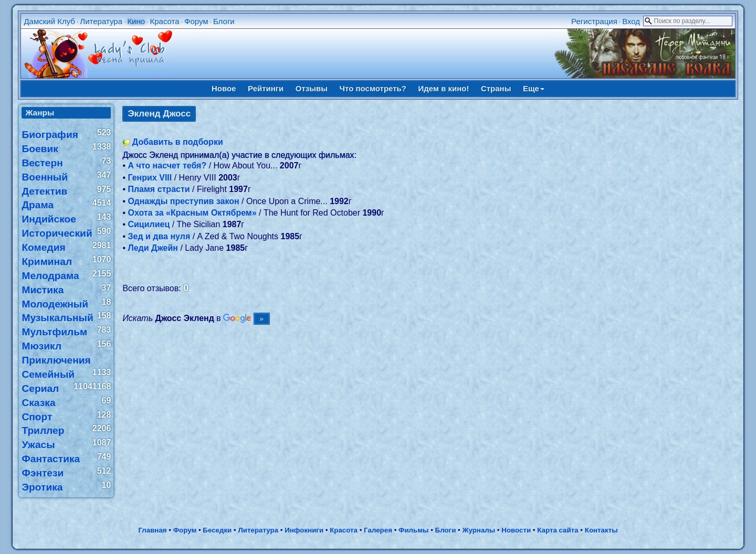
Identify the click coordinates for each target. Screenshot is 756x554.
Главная (152, 530)
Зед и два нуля (159, 236)
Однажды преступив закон (183, 201)
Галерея (378, 530)
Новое (224, 88)
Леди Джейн (153, 248)
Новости (516, 530)
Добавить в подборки (178, 142)
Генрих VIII (150, 178)
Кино (136, 21)
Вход (631, 21)
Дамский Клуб (49, 21)
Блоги (224, 21)
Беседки (217, 530)
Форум (196, 21)
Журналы (479, 530)
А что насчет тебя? (167, 166)
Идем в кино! (443, 88)
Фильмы (413, 530)
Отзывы (312, 88)
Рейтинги (266, 88)
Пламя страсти (159, 189)
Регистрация (594, 21)
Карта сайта (558, 530)
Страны (496, 88)
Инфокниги (304, 530)
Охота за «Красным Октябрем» (192, 213)
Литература (101, 21)
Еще (534, 88)
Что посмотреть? (373, 88)
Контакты (601, 530)
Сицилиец (149, 224)
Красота (164, 21)
